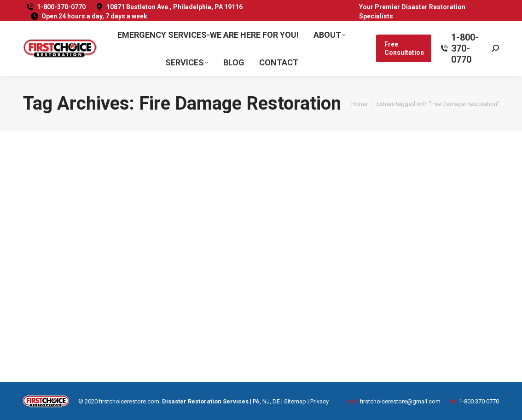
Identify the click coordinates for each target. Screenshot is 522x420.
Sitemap (295, 401)
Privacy (319, 401)
